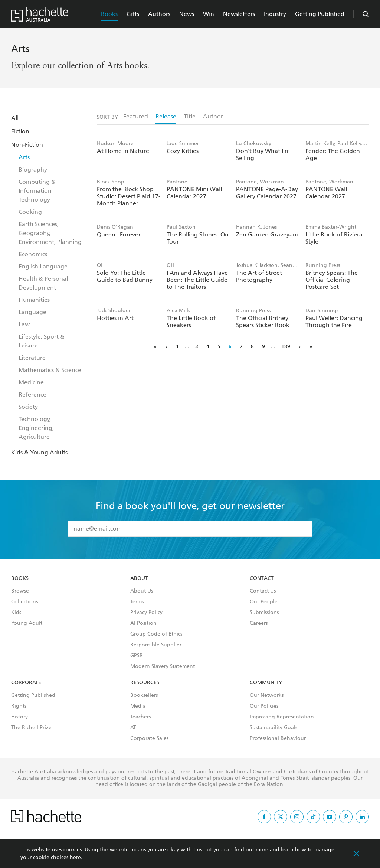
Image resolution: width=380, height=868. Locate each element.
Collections (24, 602)
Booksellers (144, 695)
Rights (19, 706)
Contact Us (263, 591)
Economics (33, 254)
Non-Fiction (27, 145)
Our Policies (264, 706)
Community (266, 683)
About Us (142, 591)
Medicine (31, 382)
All (15, 118)
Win (209, 14)
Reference (32, 394)
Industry (275, 14)
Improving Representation (282, 717)
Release (166, 116)
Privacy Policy (146, 613)
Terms (137, 602)
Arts (24, 157)
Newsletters (239, 14)
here (75, 857)
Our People (264, 602)
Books (109, 14)
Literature (32, 358)
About (139, 578)
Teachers (140, 717)
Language (32, 312)
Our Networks (267, 695)
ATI (134, 728)
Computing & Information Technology (37, 191)
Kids (16, 613)
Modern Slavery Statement (163, 666)
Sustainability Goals (273, 728)
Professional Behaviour (278, 738)
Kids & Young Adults (39, 452)
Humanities (34, 300)
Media (138, 706)
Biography (33, 169)
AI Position (143, 623)
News (187, 14)
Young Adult (27, 623)
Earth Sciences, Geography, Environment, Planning (50, 233)
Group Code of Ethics (156, 634)
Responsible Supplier (156, 645)
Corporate (26, 683)
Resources (145, 683)
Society (28, 407)
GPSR (137, 656)
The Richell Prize (31, 728)
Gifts (133, 14)
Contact (262, 578)
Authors (159, 14)
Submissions (264, 613)
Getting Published (320, 14)
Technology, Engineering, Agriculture (36, 428)
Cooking (30, 212)
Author (213, 116)
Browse (20, 591)
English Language (43, 266)
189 (286, 347)
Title (190, 116)
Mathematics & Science (50, 370)
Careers (259, 623)
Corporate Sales (149, 738)
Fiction (20, 131)
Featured (136, 116)
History (19, 717)
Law (24, 324)
